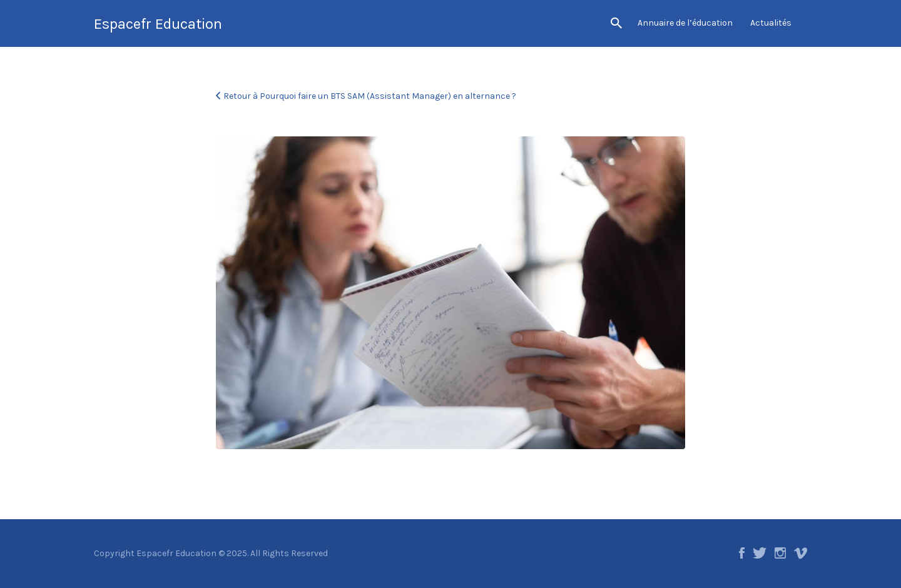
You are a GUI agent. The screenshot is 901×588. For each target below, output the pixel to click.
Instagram (780, 553)
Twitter (760, 553)
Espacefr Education (158, 24)
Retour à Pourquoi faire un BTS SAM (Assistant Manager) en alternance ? (370, 96)
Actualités (771, 23)
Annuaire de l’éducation (685, 23)
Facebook (742, 553)
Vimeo (801, 553)
